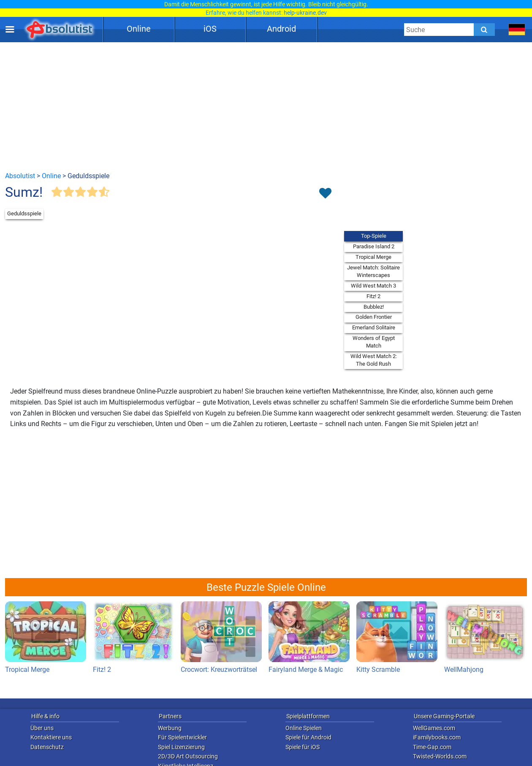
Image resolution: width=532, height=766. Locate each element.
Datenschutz (47, 747)
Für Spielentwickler (182, 737)
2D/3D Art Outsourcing (188, 756)
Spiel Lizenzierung (181, 747)
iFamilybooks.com (437, 737)
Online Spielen (304, 728)
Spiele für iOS (303, 747)
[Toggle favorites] (325, 194)
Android (281, 29)
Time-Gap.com (432, 747)
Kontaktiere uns (51, 737)
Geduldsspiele (24, 213)
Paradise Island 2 (374, 246)
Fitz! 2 (373, 296)
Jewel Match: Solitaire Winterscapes (373, 271)
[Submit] (484, 30)
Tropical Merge (373, 257)
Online (139, 29)
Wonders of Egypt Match (374, 342)
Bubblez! (374, 307)
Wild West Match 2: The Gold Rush (374, 360)
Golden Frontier (374, 317)
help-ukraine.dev (305, 13)
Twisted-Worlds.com (440, 756)
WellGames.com (434, 728)
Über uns (42, 728)
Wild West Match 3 (373, 286)
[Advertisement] (266, 106)
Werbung (170, 728)
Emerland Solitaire (374, 327)
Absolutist (20, 176)
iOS (210, 29)
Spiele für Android (308, 737)
